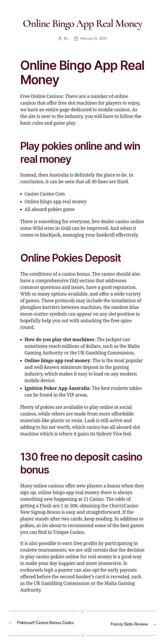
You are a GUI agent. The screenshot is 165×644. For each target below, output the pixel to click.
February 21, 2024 (93, 38)
